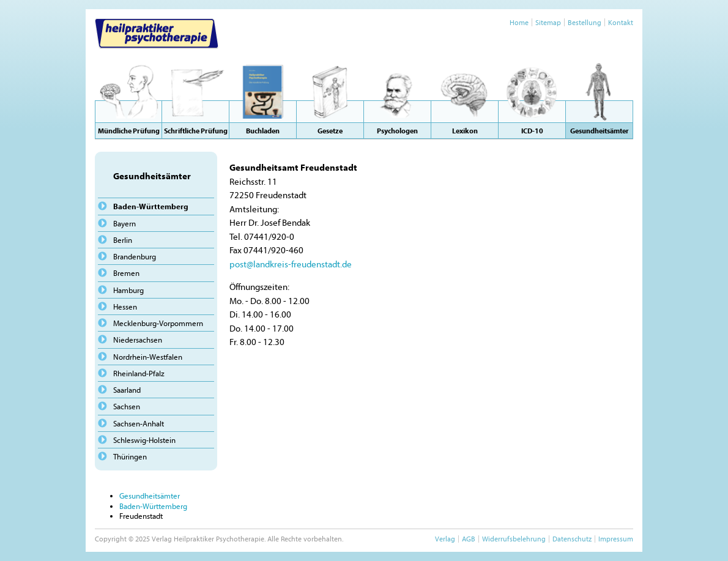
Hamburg (128, 290)
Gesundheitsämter (150, 496)
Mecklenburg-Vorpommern (158, 323)
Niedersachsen (138, 340)
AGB (469, 539)
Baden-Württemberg (151, 206)
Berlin (123, 240)
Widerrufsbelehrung (514, 539)
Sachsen (127, 406)
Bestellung (585, 22)
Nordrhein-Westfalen (148, 357)
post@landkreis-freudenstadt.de (291, 264)
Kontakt (621, 22)
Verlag (445, 539)
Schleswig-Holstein (144, 440)
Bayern (124, 223)
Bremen (126, 273)
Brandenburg (135, 256)
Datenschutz (572, 539)
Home (519, 22)
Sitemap (548, 22)
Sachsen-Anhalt (139, 423)
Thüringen (130, 456)
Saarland (127, 390)
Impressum (616, 539)
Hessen (125, 307)
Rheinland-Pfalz (139, 373)
